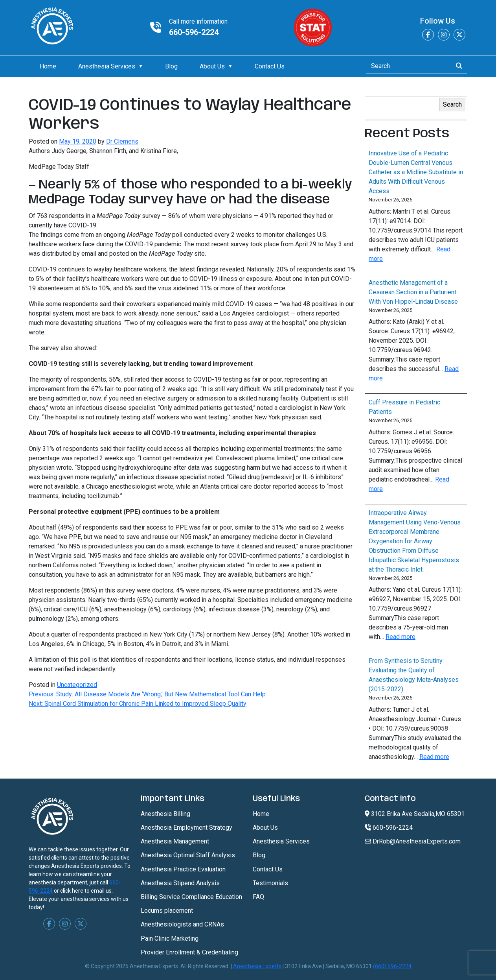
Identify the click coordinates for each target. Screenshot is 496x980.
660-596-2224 (194, 32)
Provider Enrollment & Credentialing (189, 952)
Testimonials (270, 883)
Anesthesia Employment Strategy (186, 828)
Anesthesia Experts (257, 966)
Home (48, 66)
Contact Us (270, 66)
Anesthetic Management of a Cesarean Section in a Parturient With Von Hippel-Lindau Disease (413, 292)
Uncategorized (77, 685)
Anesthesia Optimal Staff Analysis (188, 855)
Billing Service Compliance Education (191, 897)
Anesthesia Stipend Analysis (180, 883)
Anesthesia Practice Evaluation (183, 869)
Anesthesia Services (107, 66)
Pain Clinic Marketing (170, 938)
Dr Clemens (122, 141)
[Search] (407, 66)
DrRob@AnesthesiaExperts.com (413, 841)
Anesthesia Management (175, 841)
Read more (400, 637)
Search (452, 104)
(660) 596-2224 (392, 966)
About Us (212, 66)
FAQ (258, 897)
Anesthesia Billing (165, 814)
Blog (171, 66)
